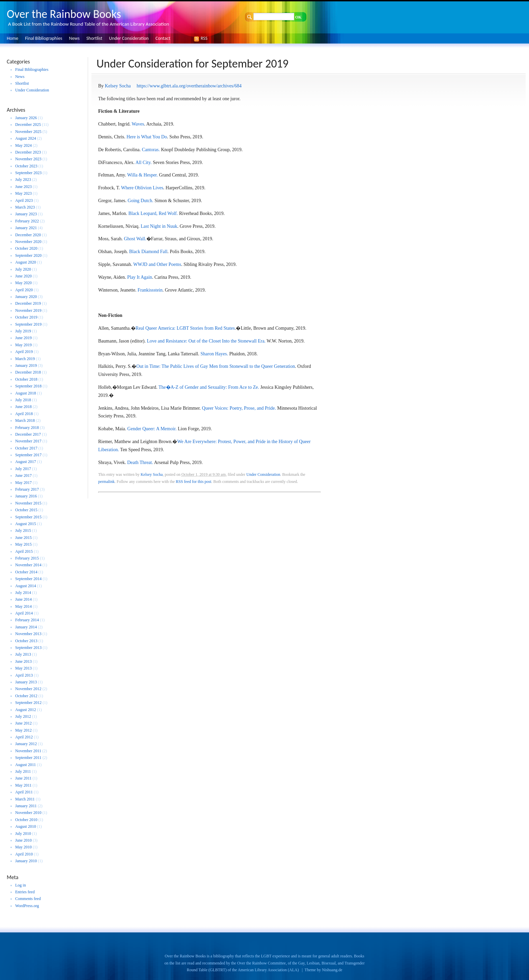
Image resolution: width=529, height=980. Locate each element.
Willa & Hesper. (143, 175)
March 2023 (25, 207)
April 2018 (24, 414)
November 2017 (28, 441)
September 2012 (28, 703)
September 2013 (28, 648)
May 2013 (23, 668)
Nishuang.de (332, 970)
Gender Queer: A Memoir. (152, 429)
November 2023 (28, 159)
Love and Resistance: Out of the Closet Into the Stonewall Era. (206, 341)
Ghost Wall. (135, 239)
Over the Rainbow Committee (261, 963)
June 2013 (23, 661)
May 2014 (23, 606)
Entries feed (25, 892)
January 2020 (26, 297)
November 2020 (28, 242)
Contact (163, 38)
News (74, 38)
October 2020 (26, 248)
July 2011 (23, 771)
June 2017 (23, 475)
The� (165, 387)
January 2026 (26, 118)
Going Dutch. (140, 201)
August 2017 (26, 462)
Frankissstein (150, 290)
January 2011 (26, 806)
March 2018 (25, 420)
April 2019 (24, 352)
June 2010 (23, 840)
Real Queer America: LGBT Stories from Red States (185, 328)
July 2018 (23, 400)
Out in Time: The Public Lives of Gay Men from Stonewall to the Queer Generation (216, 366)
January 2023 (26, 214)
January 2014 (26, 627)
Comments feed (28, 899)
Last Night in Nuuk (159, 226)
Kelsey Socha (118, 86)
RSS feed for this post (193, 482)
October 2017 (26, 448)
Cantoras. (151, 150)
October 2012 (26, 696)
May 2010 (23, 847)
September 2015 (28, 517)
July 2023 (23, 180)
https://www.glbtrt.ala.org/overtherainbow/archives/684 (189, 86)
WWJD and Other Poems (157, 264)
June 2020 (23, 276)
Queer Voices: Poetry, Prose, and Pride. (240, 408)
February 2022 (27, 221)
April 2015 (24, 551)
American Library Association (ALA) (268, 970)
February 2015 (27, 558)
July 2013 (23, 654)
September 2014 (28, 579)
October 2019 (26, 317)
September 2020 (28, 255)
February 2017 (27, 489)
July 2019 (23, 331)
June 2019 (23, 338)
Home (12, 38)
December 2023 (28, 152)
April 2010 (24, 854)
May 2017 (23, 483)
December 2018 (28, 372)
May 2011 (23, 785)
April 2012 (24, 737)
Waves (138, 124)
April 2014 (24, 613)
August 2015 (26, 524)
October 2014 (26, 572)
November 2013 (28, 634)
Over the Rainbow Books (64, 14)
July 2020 (23, 269)
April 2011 (24, 792)
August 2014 (26, 586)
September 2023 (28, 173)
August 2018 (26, 393)
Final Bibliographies (44, 38)
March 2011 (25, 799)
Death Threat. (140, 462)
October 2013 (26, 641)
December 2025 (28, 125)
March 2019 (25, 359)
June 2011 (23, 778)
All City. (143, 162)
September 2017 (28, 455)
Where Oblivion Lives (142, 188)
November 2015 (28, 503)
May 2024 (23, 145)
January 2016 (26, 496)
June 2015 (23, 538)
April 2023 (24, 200)
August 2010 (26, 826)
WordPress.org (27, 906)
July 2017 (23, 469)
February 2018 (27, 428)
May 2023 (23, 193)
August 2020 (26, 262)
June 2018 (23, 407)
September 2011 (28, 758)
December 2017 (28, 434)
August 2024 (26, 138)
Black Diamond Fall (148, 252)
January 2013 (26, 682)
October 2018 (26, 379)
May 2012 (23, 730)
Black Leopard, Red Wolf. (153, 213)
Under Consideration (129, 38)
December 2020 (28, 235)
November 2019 (28, 310)
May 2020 (23, 283)
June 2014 (23, 599)
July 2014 (23, 593)
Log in (21, 885)
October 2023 (26, 166)
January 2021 (26, 228)
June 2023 (23, 187)
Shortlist (94, 38)
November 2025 (28, 132)
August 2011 (25, 765)
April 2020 (24, 290)
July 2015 (23, 530)
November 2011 (28, 751)
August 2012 (26, 710)
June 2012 (23, 723)
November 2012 (28, 689)
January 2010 (26, 861)
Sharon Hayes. (214, 354)
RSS (202, 38)
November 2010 (28, 813)
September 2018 (28, 386)
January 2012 (26, 744)
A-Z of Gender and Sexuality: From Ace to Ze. (215, 387)
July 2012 (23, 716)
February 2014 (27, 620)
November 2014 (28, 565)
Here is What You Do (147, 137)
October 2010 (26, 820)
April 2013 (24, 675)
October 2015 (26, 510)
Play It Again (140, 277)
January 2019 (26, 365)
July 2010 (23, 834)
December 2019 (28, 303)
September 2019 (28, 324)
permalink (106, 482)
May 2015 (23, 544)
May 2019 (23, 345)
